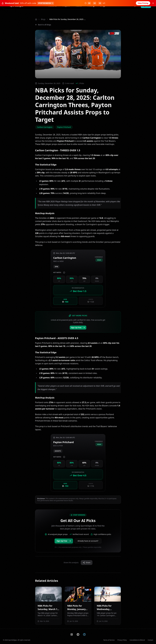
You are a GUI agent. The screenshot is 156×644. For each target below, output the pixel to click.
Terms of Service (109, 640)
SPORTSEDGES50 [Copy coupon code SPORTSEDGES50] (46, 3)
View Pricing (143, 3)
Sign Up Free (78, 328)
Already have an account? (88, 541)
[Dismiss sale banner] (153, 3)
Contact (150, 640)
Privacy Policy (122, 640)
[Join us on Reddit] (84, 634)
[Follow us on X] (72, 634)
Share (87, 563)
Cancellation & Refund (137, 640)
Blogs (43, 19)
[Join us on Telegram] (78, 634)
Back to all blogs (43, 25)
